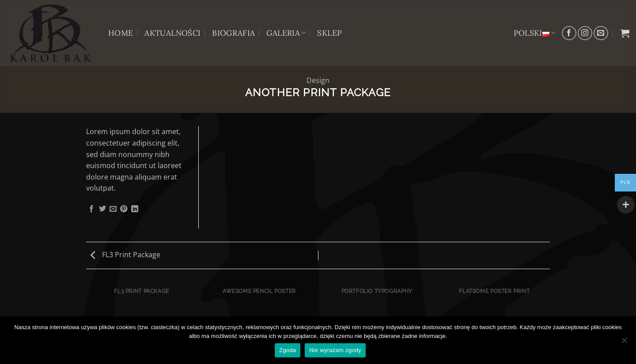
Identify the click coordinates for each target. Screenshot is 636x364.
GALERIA (286, 33)
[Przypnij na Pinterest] (124, 209)
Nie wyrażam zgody (335, 350)
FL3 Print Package (125, 255)
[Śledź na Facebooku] (569, 33)
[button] (625, 33)
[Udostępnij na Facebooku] (91, 209)
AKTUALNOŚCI (172, 33)
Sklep (329, 33)
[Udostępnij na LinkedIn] (135, 209)
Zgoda (288, 350)
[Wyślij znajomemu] (113, 209)
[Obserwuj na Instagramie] (585, 33)
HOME (121, 33)
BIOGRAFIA (233, 33)
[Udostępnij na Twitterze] (102, 209)
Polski (535, 33)
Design (318, 80)
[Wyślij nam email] (601, 33)
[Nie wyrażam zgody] (624, 343)
